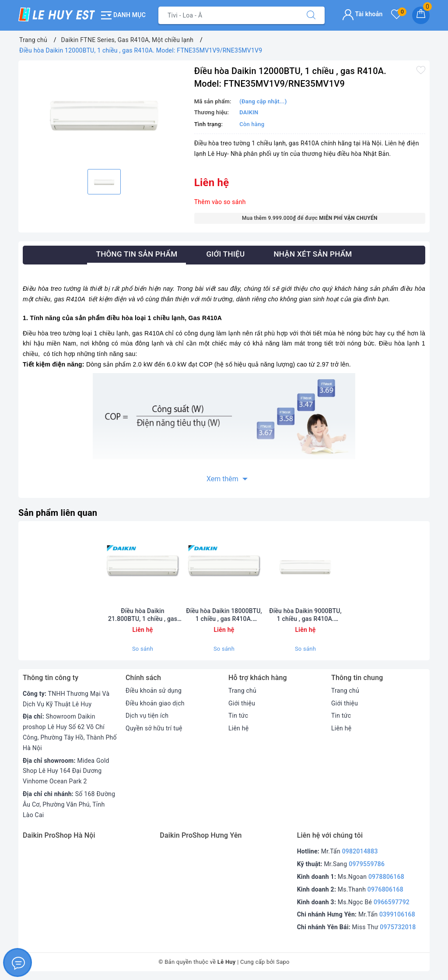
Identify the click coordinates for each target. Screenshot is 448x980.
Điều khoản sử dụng (154, 691)
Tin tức (238, 716)
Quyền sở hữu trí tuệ (154, 728)
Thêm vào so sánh (220, 202)
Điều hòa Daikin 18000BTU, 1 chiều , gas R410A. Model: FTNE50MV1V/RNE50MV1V (224, 615)
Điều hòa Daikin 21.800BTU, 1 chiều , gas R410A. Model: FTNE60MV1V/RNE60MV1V (143, 615)
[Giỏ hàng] (421, 15)
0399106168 (397, 914)
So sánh (143, 649)
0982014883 (360, 851)
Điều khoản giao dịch (155, 703)
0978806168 (386, 877)
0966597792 (392, 902)
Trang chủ (242, 691)
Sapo (283, 962)
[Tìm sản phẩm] (228, 15)
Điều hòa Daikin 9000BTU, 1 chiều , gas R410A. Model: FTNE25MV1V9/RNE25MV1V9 (305, 615)
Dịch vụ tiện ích (147, 716)
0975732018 (398, 927)
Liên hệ (238, 728)
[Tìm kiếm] (311, 15)
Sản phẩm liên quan (58, 513)
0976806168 (385, 889)
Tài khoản (362, 14)
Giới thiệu (242, 703)
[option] (104, 114)
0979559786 (367, 864)
